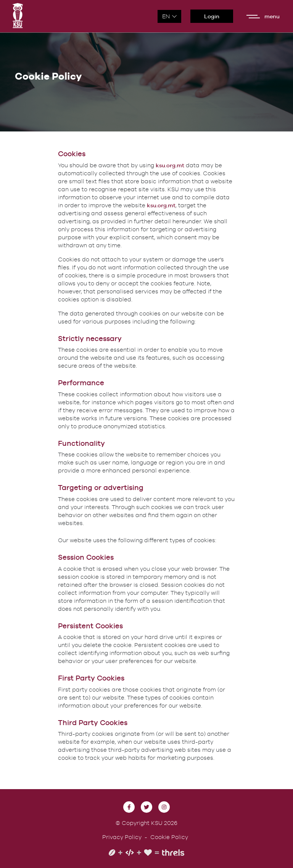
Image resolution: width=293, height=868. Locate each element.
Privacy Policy (122, 837)
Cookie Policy (169, 837)
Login (212, 16)
